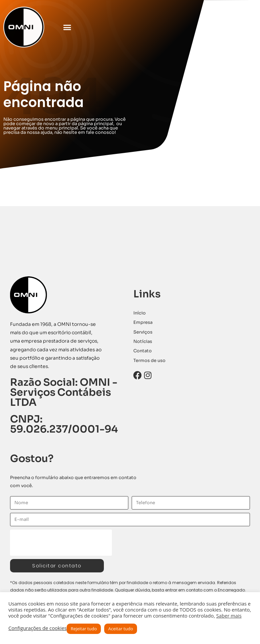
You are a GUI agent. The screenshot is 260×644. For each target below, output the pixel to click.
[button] (67, 27)
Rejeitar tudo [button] (84, 629)
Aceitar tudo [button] (121, 629)
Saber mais (229, 616)
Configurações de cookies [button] (38, 628)
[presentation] (61, 543)
